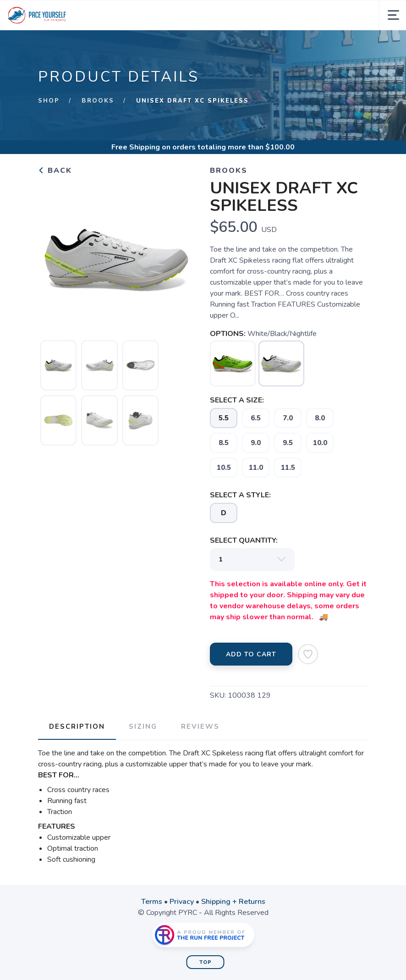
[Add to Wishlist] (308, 654)
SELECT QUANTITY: (244, 540)
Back (55, 171)
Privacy (182, 902)
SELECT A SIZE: (237, 400)
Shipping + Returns (233, 902)
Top (206, 962)
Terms (152, 902)
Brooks (98, 101)
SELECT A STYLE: (240, 495)
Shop (49, 101)
